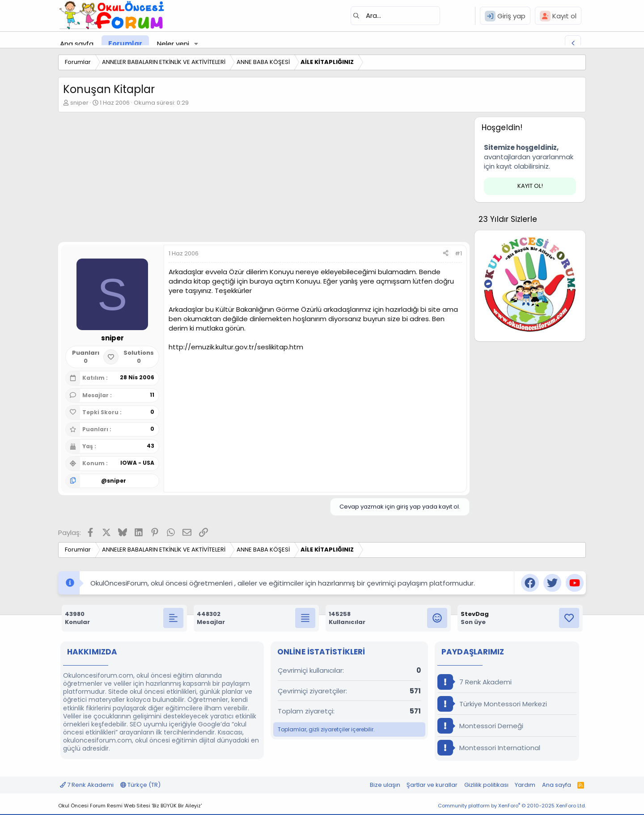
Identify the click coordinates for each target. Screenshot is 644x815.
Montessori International (489, 748)
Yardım (525, 785)
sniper (79, 103)
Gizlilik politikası (486, 785)
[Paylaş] (446, 254)
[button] (196, 44)
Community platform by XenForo (512, 806)
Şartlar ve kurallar (432, 785)
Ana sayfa (77, 44)
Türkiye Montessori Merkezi (492, 704)
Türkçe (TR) (140, 785)
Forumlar (125, 44)
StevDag (475, 614)
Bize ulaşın (385, 785)
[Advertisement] (264, 179)
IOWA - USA (137, 463)
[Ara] (395, 16)
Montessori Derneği (480, 726)
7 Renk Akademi (475, 682)
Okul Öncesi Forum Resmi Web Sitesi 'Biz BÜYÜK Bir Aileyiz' (130, 806)
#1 (458, 253)
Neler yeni (173, 44)
